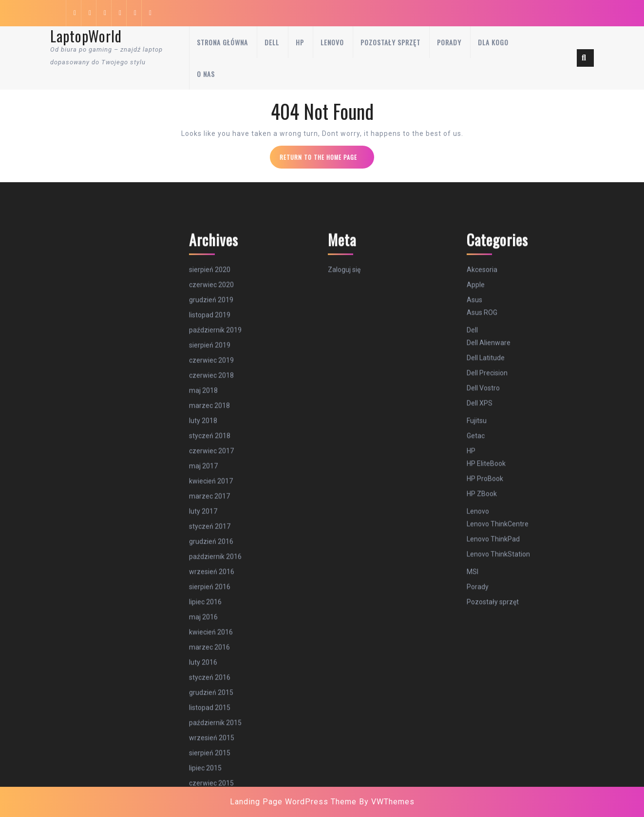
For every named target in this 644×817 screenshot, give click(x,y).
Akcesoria (482, 470)
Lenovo (332, 42)
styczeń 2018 (210, 636)
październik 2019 (215, 531)
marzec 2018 (209, 606)
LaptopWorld (86, 36)
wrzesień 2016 (212, 772)
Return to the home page (327, 160)
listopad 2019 (210, 515)
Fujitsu (477, 621)
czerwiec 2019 (211, 561)
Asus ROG (482, 513)
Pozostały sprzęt (390, 42)
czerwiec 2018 (211, 576)
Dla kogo (493, 42)
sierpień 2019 (210, 546)
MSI (473, 772)
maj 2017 (203, 666)
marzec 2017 (209, 697)
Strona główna (222, 42)
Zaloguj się (344, 470)
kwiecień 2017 (211, 682)
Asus (474, 500)
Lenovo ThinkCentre (498, 724)
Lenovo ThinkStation (498, 755)
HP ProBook (485, 679)
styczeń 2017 (210, 727)
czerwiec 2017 (211, 651)
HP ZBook (482, 694)
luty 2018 (203, 621)
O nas (206, 74)
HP (300, 42)
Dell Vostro (483, 589)
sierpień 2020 (210, 470)
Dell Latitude (486, 558)
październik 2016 (215, 757)
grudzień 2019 (211, 500)
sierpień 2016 (210, 787)
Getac (476, 636)
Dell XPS (480, 604)
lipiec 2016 (205, 802)
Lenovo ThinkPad (493, 740)
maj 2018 (203, 591)
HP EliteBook (486, 664)
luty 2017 (203, 712)
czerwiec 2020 (211, 485)
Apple (476, 485)
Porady (449, 42)
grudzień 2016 (211, 742)
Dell (272, 42)
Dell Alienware (489, 543)
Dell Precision (487, 573)
